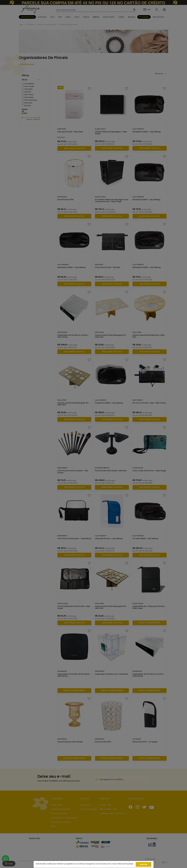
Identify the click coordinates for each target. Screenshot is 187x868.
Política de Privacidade (125, 864)
